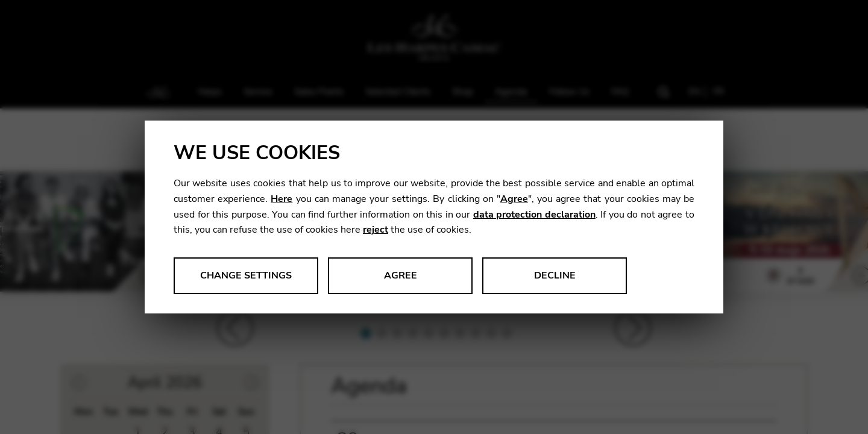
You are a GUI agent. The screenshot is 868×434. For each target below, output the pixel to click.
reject (376, 230)
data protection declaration (534, 215)
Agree (514, 199)
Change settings (246, 275)
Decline (555, 275)
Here (281, 199)
